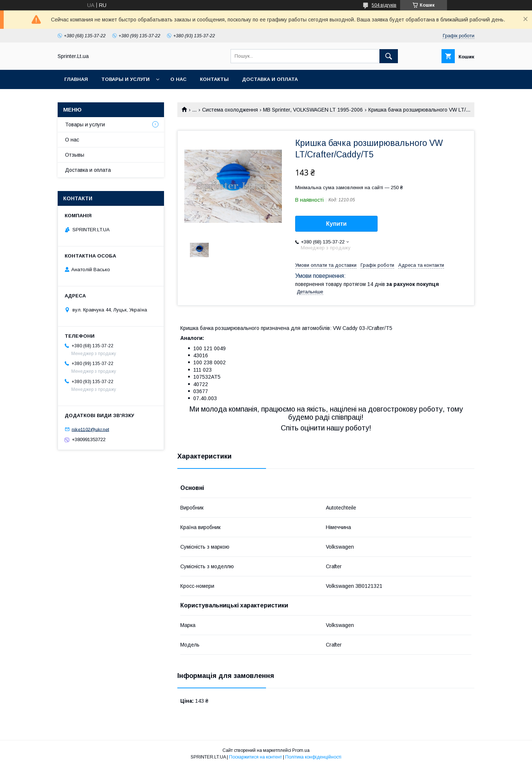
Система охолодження (230, 110)
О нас (178, 79)
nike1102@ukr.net (90, 429)
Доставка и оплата (270, 79)
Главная (76, 79)
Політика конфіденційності (313, 757)
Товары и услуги (125, 79)
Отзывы (75, 155)
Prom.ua (301, 750)
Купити (337, 224)
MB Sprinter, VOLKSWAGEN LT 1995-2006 (313, 110)
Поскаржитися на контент (255, 757)
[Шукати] (389, 56)
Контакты (214, 79)
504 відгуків (384, 5)
